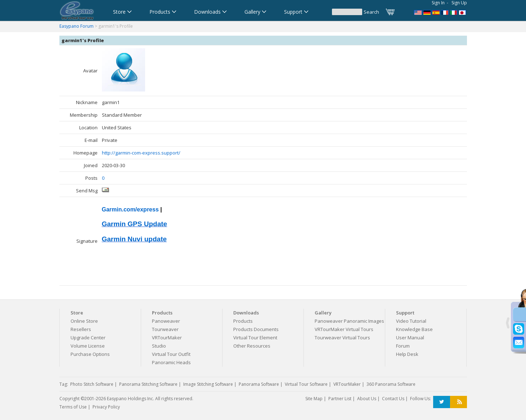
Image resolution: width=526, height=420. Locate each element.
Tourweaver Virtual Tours (342, 338)
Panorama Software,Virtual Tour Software (418, 12)
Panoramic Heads (171, 362)
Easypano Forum (77, 26)
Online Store (84, 321)
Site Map (314, 399)
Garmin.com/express (130, 209)
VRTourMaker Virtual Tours (344, 329)
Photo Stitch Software (92, 384)
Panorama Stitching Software (148, 384)
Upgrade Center (88, 338)
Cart (391, 12)
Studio (159, 346)
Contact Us (393, 399)
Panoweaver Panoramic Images (349, 321)
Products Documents (256, 329)
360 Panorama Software (391, 384)
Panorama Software (259, 384)
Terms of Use (73, 407)
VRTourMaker (167, 338)
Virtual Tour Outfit (171, 354)
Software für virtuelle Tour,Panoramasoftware (427, 12)
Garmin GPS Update (135, 224)
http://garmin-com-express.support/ (141, 153)
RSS (458, 402)
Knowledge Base (414, 329)
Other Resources (252, 346)
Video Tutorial (411, 321)
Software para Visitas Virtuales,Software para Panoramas (436, 12)
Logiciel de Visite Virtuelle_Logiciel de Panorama (445, 12)
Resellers (81, 329)
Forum (403, 346)
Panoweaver (166, 321)
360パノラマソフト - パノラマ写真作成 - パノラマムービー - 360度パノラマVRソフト (463, 12)
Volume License (88, 346)
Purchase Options (90, 354)
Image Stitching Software (208, 384)
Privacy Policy (106, 407)
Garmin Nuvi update (134, 239)
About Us (367, 399)
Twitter (442, 402)
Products (243, 321)
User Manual (410, 338)
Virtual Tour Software (306, 384)
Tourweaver (165, 329)
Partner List (340, 399)
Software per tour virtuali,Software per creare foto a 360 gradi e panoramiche (454, 12)
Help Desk (407, 354)
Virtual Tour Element (255, 338)
